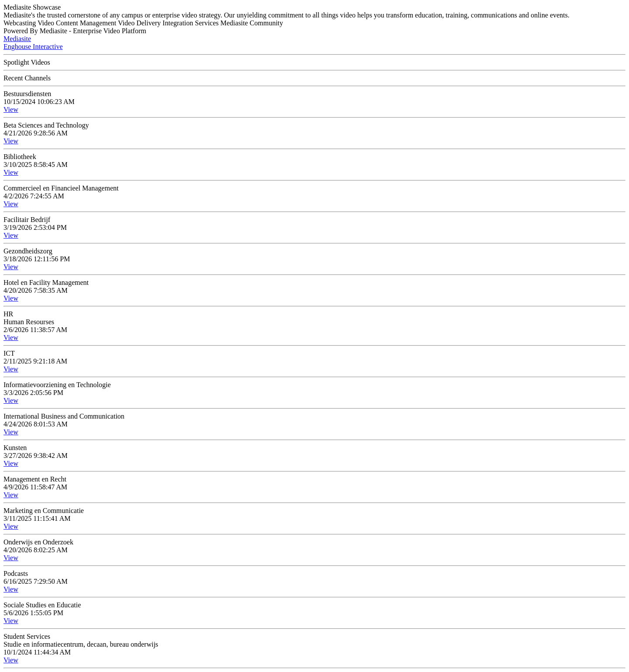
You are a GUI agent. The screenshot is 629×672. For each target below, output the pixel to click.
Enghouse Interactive (33, 47)
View (11, 109)
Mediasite (17, 39)
